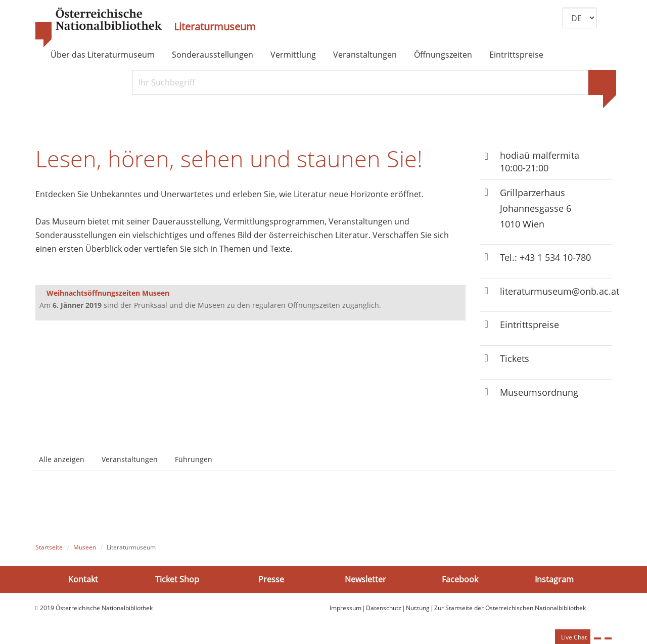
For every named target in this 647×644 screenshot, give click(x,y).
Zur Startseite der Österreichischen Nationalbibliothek (510, 608)
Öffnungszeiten (443, 55)
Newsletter (365, 579)
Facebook (460, 579)
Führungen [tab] (194, 459)
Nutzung (418, 608)
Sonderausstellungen (213, 55)
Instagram (554, 579)
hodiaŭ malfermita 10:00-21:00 (540, 162)
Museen (85, 547)
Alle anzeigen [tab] (62, 459)
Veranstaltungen (365, 55)
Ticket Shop (177, 579)
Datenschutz (384, 608)
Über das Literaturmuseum (103, 55)
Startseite (49, 547)
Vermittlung (293, 55)
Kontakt (83, 579)
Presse (271, 579)
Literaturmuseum (215, 27)
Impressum (345, 608)
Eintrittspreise (516, 55)
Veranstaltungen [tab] (130, 459)
